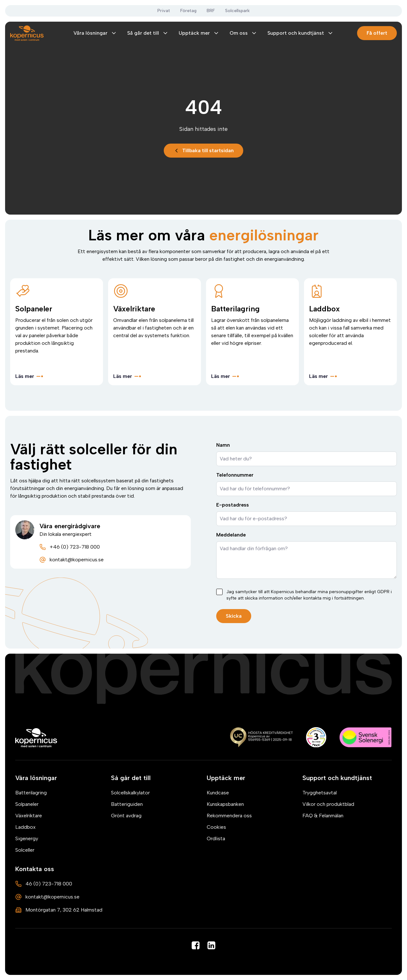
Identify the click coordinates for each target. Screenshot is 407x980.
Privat (164, 11)
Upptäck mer (199, 33)
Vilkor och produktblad (328, 804)
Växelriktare (29, 816)
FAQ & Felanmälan (323, 816)
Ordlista (216, 838)
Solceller (25, 850)
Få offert (377, 33)
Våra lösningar (95, 33)
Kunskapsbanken (225, 804)
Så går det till (148, 33)
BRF (211, 11)
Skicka (234, 616)
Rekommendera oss (229, 816)
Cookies (216, 827)
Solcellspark (237, 11)
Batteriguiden (127, 804)
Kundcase (218, 793)
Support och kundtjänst (300, 33)
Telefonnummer (235, 475)
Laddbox (25, 827)
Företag (188, 11)
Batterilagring (31, 793)
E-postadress (233, 505)
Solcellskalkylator (130, 793)
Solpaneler (27, 804)
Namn (223, 445)
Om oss (243, 33)
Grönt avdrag (126, 816)
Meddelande (231, 535)
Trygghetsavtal (320, 793)
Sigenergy (27, 838)
